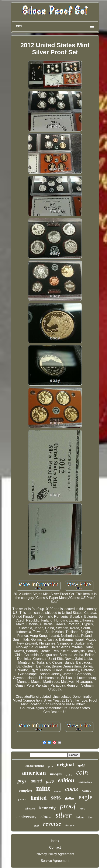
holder (80, 817)
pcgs (22, 781)
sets (56, 797)
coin (82, 772)
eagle (85, 797)
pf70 (50, 781)
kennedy (47, 808)
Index (55, 841)
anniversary (26, 817)
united (36, 781)
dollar (70, 799)
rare (83, 808)
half (37, 826)
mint (43, 788)
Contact (55, 847)
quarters (22, 799)
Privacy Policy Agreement (55, 854)
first (91, 817)
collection (30, 809)
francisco (86, 781)
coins (72, 789)
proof (68, 806)
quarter (58, 791)
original (65, 765)
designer (70, 825)
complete (25, 790)
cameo (87, 790)
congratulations (35, 766)
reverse (52, 824)
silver (63, 815)
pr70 (50, 766)
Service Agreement (55, 861)
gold (81, 765)
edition (66, 780)
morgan (56, 774)
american (34, 773)
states (46, 816)
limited (39, 798)
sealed (69, 775)
